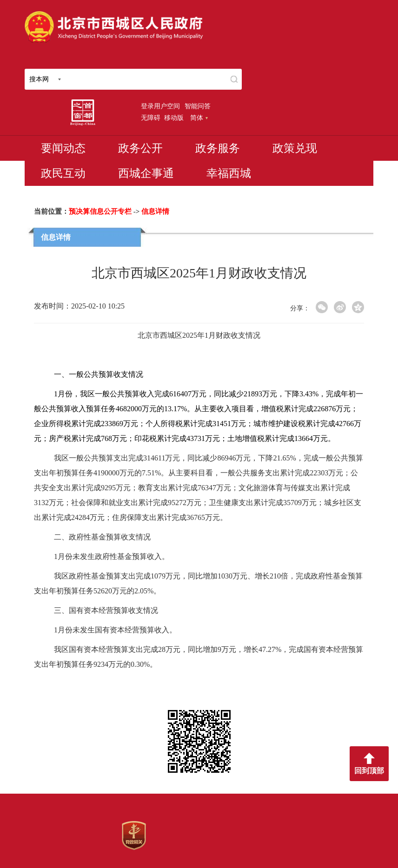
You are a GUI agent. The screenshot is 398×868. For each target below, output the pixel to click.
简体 (199, 118)
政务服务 (218, 148)
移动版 (174, 118)
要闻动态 (63, 148)
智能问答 (198, 106)
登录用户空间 (160, 106)
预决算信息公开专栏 (100, 211)
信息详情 (155, 211)
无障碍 (151, 118)
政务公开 (140, 148)
